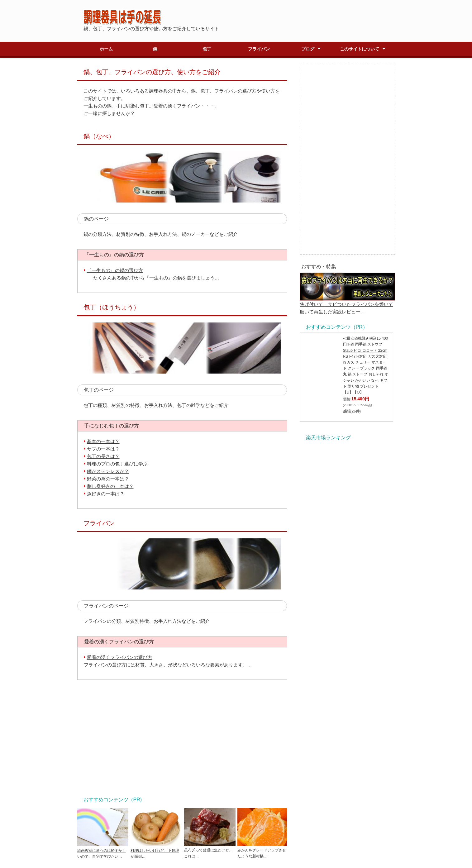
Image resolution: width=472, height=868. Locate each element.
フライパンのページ (106, 606)
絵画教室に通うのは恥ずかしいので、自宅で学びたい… (103, 850)
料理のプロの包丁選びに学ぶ (117, 464)
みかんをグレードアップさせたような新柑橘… (263, 850)
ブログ (308, 49)
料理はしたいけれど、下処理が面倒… (156, 850)
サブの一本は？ (103, 449)
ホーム (106, 49)
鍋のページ (96, 219)
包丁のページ (99, 390)
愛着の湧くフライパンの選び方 (120, 657)
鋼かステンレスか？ (108, 471)
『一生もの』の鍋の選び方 (115, 270)
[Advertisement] (182, 737)
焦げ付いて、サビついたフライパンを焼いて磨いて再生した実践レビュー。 (347, 304)
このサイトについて (360, 49)
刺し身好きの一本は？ (110, 486)
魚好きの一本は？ (106, 494)
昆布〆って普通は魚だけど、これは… (210, 850)
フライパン (259, 49)
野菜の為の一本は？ (108, 479)
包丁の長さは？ (103, 456)
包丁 (207, 49)
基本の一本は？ (103, 441)
